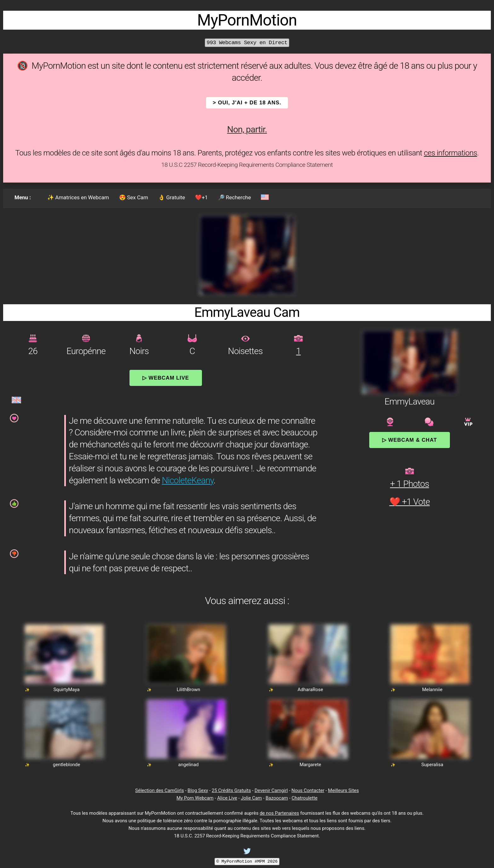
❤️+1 (201, 197)
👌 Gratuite (172, 197)
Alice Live (227, 798)
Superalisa (432, 765)
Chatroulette (305, 798)
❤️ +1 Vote (410, 502)
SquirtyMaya (66, 690)
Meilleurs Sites (343, 790)
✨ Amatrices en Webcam (78, 197)
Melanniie (432, 690)
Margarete (310, 765)
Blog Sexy (198, 790)
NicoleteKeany (188, 480)
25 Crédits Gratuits (231, 790)
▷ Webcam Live (166, 378)
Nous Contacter (308, 790)
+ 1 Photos (410, 484)
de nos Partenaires (279, 813)
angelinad (188, 765)
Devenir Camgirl (271, 790)
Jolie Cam (251, 798)
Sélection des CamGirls (160, 790)
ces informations (450, 153)
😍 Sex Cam (134, 197)
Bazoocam (277, 798)
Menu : (23, 197)
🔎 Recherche (235, 197)
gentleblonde (67, 765)
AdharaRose (310, 690)
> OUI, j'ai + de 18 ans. (247, 103)
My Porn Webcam (195, 798)
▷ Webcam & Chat (410, 440)
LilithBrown (189, 690)
